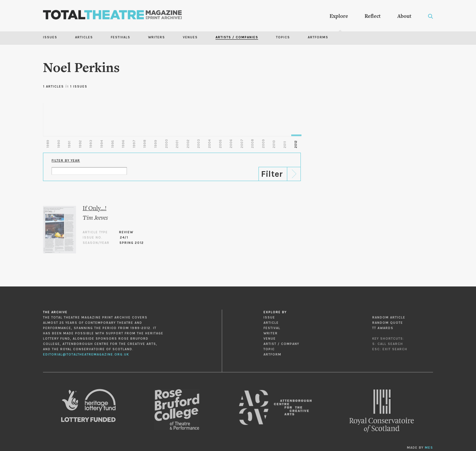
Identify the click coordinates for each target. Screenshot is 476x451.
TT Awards (383, 328)
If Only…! (95, 209)
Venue (270, 339)
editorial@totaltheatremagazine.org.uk (86, 355)
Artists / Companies (237, 37)
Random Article (389, 318)
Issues (50, 37)
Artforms (318, 37)
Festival (272, 328)
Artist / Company (281, 344)
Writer (271, 333)
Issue (269, 318)
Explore (339, 17)
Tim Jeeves (95, 218)
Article (271, 323)
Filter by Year (66, 161)
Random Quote (388, 323)
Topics (283, 37)
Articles (84, 37)
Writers (157, 37)
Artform (272, 355)
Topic (269, 349)
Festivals (120, 37)
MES (429, 448)
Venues (190, 37)
